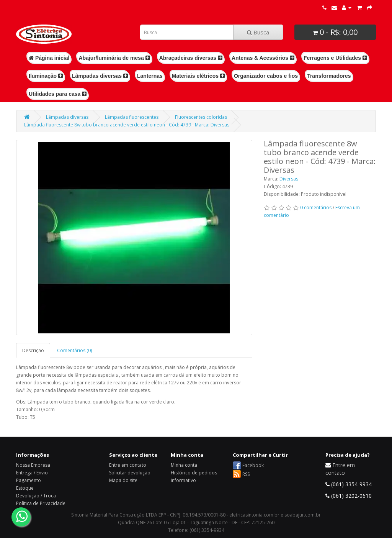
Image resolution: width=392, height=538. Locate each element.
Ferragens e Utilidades (335, 58)
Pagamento (29, 480)
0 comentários (316, 207)
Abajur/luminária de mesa (114, 58)
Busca (258, 32)
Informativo (183, 480)
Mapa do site (123, 480)
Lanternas (150, 76)
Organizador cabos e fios (266, 76)
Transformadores (329, 76)
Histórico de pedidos (194, 473)
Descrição (33, 350)
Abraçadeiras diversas (191, 58)
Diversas (289, 179)
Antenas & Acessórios (263, 58)
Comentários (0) (74, 350)
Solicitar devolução (130, 473)
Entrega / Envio (32, 473)
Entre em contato (128, 465)
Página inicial (49, 58)
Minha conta (184, 465)
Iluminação (46, 76)
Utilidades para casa (58, 94)
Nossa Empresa (33, 465)
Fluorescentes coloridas (201, 117)
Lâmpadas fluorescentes (132, 117)
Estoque (25, 488)
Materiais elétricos (198, 76)
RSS (246, 474)
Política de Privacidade (41, 503)
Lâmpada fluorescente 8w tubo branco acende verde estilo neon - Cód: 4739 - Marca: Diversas (127, 125)
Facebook (253, 465)
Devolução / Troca (36, 496)
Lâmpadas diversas (100, 76)
